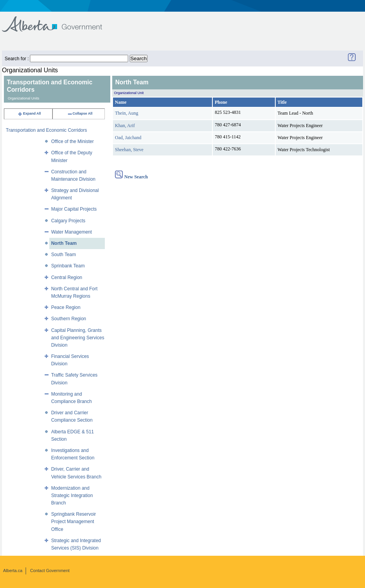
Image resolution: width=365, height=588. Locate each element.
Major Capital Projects (74, 209)
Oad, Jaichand (128, 138)
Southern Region (69, 319)
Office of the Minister (73, 141)
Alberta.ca (13, 571)
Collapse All (80, 113)
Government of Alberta (58, 20)
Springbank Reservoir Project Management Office (74, 522)
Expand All (29, 113)
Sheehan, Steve (129, 150)
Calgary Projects (68, 221)
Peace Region (66, 307)
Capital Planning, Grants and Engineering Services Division (78, 338)
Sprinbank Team (68, 266)
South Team (64, 255)
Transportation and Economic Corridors (46, 130)
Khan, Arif (125, 126)
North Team (64, 243)
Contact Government (50, 571)
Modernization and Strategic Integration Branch (72, 496)
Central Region (67, 277)
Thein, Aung (127, 113)
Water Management (72, 232)
